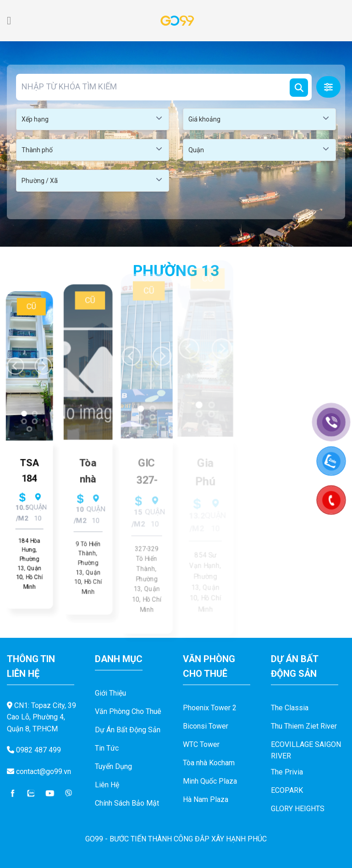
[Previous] (14, 355)
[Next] (45, 355)
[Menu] (12, 20)
